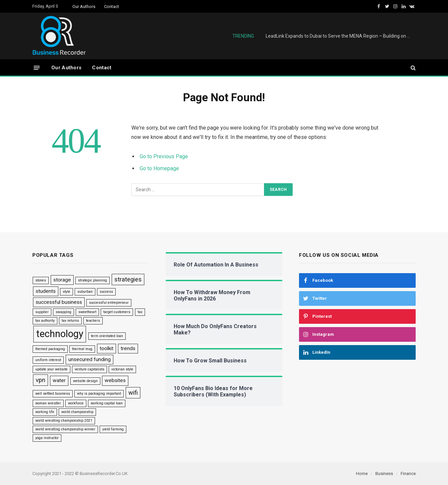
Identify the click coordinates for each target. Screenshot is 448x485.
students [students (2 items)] (46, 291)
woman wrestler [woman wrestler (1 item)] (48, 403)
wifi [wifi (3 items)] (133, 393)
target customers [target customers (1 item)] (117, 312)
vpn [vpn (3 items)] (40, 380)
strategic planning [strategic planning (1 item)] (92, 280)
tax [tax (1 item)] (140, 312)
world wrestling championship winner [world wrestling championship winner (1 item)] (65, 429)
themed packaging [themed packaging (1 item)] (50, 349)
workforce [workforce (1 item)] (76, 403)
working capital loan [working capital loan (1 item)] (107, 403)
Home (362, 474)
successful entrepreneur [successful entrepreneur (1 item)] (109, 303)
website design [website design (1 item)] (85, 381)
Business (384, 474)
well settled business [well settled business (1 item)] (53, 394)
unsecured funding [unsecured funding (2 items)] (89, 359)
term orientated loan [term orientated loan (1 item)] (107, 336)
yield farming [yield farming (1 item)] (113, 429)
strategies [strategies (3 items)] (128, 279)
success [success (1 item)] (106, 292)
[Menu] (37, 67)
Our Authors (84, 6)
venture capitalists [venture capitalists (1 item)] (89, 369)
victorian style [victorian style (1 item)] (122, 369)
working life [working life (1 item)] (45, 412)
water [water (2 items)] (59, 380)
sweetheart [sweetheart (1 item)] (87, 312)
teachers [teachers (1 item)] (93, 321)
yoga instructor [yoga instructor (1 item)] (47, 438)
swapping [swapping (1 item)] (63, 312)
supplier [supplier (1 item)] (42, 312)
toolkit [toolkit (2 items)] (106, 348)
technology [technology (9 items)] (60, 334)
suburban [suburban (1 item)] (85, 292)
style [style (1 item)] (66, 292)
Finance (408, 474)
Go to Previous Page (164, 156)
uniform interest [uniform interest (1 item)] (48, 360)
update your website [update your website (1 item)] (51, 369)
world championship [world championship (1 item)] (77, 412)
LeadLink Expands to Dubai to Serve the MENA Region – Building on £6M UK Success (341, 36)
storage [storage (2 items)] (62, 280)
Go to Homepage (159, 168)
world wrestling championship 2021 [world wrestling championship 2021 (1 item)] (64, 421)
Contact (111, 6)
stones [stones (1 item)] (41, 280)
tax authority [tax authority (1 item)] (45, 321)
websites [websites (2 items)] (115, 380)
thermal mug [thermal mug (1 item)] (82, 349)
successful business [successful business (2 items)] (59, 302)
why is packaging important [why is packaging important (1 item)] (99, 394)
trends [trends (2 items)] (128, 348)
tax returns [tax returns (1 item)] (70, 321)
